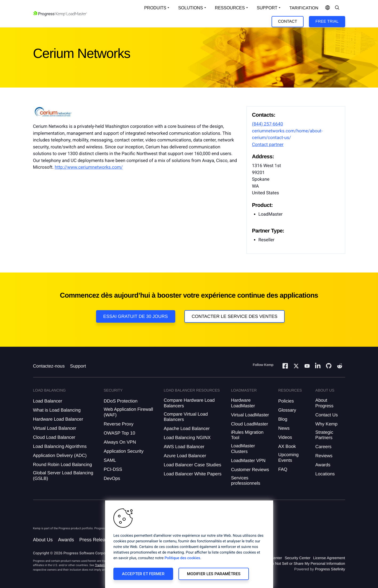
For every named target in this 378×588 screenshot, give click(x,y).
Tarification (304, 8)
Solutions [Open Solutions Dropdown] (190, 8)
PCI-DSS (113, 469)
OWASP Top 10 (120, 433)
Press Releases (96, 540)
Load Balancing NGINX (187, 438)
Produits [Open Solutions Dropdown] (155, 8)
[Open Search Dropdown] (337, 8)
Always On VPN (120, 442)
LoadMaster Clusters (243, 449)
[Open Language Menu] (328, 8)
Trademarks (103, 565)
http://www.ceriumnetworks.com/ (89, 167)
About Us (43, 540)
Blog (283, 419)
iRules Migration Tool (247, 435)
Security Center (297, 558)
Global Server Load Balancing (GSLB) (63, 475)
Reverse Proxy (119, 424)
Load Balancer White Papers (193, 474)
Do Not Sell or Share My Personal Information (307, 563)
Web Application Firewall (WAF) (128, 412)
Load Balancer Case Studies (192, 465)
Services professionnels (246, 481)
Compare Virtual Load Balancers (186, 417)
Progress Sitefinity (330, 569)
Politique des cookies (182, 558)
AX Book (287, 446)
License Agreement (329, 558)
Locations (325, 474)
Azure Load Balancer (185, 456)
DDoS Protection (121, 401)
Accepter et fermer (143, 574)
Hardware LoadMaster (243, 403)
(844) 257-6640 (268, 124)
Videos (285, 437)
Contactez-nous (49, 366)
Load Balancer (48, 401)
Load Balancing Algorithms (60, 446)
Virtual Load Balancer (55, 428)
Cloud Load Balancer (54, 437)
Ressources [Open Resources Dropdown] (230, 8)
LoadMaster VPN (248, 461)
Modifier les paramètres (214, 574)
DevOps (112, 478)
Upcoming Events (289, 457)
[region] (189, 544)
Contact (287, 21)
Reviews (324, 456)
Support (78, 366)
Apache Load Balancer (187, 429)
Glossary (287, 410)
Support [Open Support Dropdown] (267, 8)
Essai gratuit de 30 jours (136, 316)
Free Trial (327, 21)
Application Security (124, 451)
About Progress (324, 403)
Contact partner (268, 145)
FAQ (283, 469)
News (284, 428)
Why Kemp (326, 424)
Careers (323, 447)
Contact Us (327, 415)
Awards (323, 465)
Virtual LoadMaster (250, 415)
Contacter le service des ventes (234, 316)
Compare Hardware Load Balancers (189, 403)
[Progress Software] (52, 516)
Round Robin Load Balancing (63, 465)
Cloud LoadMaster (250, 424)
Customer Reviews (250, 470)
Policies (286, 401)
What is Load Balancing (57, 410)
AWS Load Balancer (184, 447)
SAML (110, 460)
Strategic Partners (324, 435)
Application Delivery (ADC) (60, 455)
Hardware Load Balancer (58, 419)
